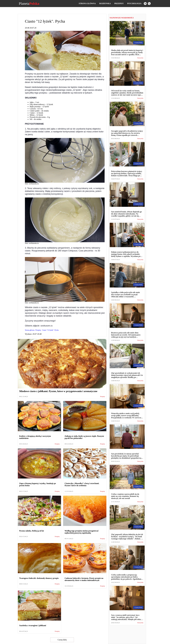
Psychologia (134, 3)
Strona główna (87, 3)
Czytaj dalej (62, 640)
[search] (149, 4)
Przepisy (119, 3)
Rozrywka (105, 3)
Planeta (29, 4)
